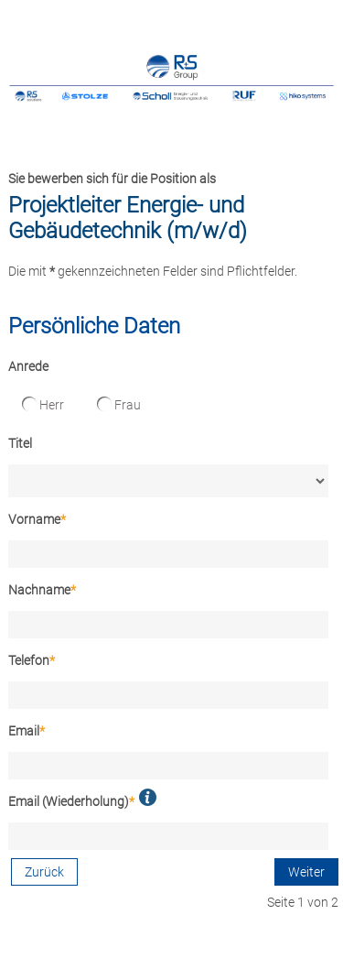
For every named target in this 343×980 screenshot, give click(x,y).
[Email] (168, 766)
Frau (119, 404)
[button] (148, 797)
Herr (43, 404)
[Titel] (168, 481)
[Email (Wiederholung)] (168, 836)
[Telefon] (168, 695)
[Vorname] (168, 554)
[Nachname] (168, 625)
